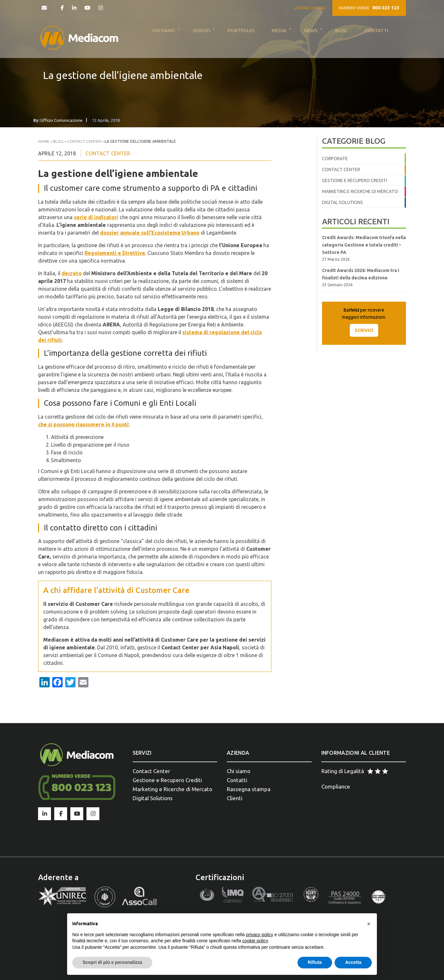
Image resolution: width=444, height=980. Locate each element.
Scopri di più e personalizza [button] (112, 962)
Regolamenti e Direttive (115, 253)
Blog (58, 141)
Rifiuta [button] (315, 962)
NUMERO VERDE (369, 8)
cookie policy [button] (255, 941)
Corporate (335, 159)
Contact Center (84, 141)
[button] (368, 924)
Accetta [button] (353, 962)
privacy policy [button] (260, 935)
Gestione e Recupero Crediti (167, 780)
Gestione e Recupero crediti (354, 180)
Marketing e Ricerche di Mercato (360, 191)
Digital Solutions (343, 202)
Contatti (237, 780)
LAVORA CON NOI (310, 8)
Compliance (336, 786)
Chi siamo (239, 771)
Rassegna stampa (249, 789)
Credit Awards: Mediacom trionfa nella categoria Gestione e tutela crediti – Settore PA (364, 245)
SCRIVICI (364, 330)
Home (44, 141)
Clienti (235, 798)
